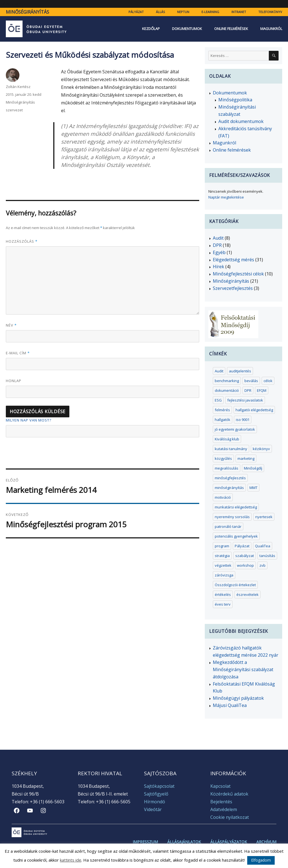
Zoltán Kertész (18, 87)
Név (11, 325)
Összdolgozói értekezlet (235, 585)
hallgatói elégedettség (254, 410)
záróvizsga (224, 575)
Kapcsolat (220, 786)
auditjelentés (240, 371)
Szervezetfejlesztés (233, 288)
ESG (218, 400)
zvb (262, 565)
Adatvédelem (224, 809)
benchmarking (227, 381)
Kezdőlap (151, 29)
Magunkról (271, 29)
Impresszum (145, 842)
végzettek (223, 565)
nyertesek (264, 517)
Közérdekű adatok (229, 794)
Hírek (218, 267)
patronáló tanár (228, 526)
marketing (246, 458)
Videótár (153, 809)
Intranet (239, 12)
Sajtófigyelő (156, 794)
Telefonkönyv (270, 12)
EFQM (262, 390)
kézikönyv (261, 449)
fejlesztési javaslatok (245, 400)
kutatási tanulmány (231, 449)
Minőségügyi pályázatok (238, 698)
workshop (245, 565)
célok (268, 381)
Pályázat (136, 12)
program (222, 546)
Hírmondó (155, 802)
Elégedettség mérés (233, 260)
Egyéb (219, 252)
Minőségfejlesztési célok (238, 274)
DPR (217, 245)
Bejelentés (221, 802)
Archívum (266, 842)
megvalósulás (227, 468)
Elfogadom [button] (261, 860)
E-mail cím (18, 353)
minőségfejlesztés (230, 478)
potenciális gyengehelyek (236, 536)
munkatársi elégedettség (236, 507)
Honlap (14, 381)
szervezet (14, 110)
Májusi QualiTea (230, 705)
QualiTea (263, 546)
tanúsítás (267, 556)
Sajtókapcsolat (159, 786)
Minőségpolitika (235, 100)
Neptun (183, 12)
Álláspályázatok (229, 842)
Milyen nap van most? (29, 420)
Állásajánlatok (184, 842)
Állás (160, 12)
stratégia (222, 556)
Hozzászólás (22, 241)
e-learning (210, 12)
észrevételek (247, 594)
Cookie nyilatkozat (230, 817)
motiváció (223, 497)
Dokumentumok (187, 29)
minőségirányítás (229, 488)
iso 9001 (243, 420)
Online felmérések (231, 29)
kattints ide (71, 860)
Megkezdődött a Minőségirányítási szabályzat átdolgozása (243, 669)
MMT (253, 488)
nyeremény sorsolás (232, 517)
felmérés (222, 410)
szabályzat (245, 556)
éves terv (223, 604)
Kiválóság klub (227, 439)
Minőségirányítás (27, 12)
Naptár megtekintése (226, 197)
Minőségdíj (253, 468)
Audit (218, 238)
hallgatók (223, 420)
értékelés (223, 594)
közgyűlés (223, 458)
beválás (251, 381)
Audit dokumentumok (241, 121)
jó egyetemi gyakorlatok (235, 429)
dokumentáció (227, 390)
